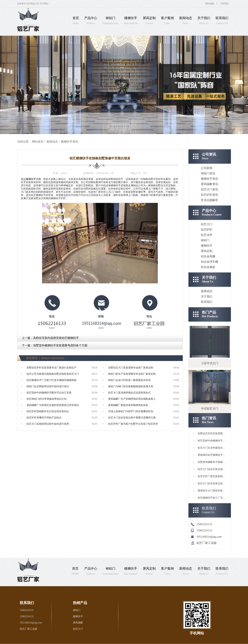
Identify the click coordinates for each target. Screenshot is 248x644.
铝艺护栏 (207, 230)
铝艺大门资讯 (209, 189)
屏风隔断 (78, 623)
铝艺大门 (207, 224)
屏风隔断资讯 (209, 184)
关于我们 (207, 296)
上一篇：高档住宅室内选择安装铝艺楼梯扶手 (50, 338)
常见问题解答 (209, 200)
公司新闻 (207, 168)
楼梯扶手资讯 (70, 142)
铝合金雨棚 (208, 256)
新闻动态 (52, 142)
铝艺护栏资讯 (209, 195)
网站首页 (38, 142)
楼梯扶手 (31, 179)
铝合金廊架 (208, 267)
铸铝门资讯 (208, 173)
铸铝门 (205, 240)
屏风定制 (207, 251)
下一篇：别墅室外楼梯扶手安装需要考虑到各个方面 (55, 345)
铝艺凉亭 (207, 235)
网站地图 (210, 4)
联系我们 (225, 4)
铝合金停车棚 (209, 262)
